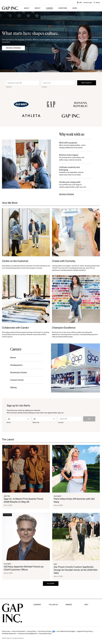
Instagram (53, 612)
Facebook (52, 604)
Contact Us (88, 612)
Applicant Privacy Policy (85, 631)
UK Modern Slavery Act (9, 634)
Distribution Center (18, 373)
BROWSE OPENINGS (67, 194)
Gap (67, 608)
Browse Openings (13, 48)
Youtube (52, 616)
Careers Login (88, 2)
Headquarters (16, 365)
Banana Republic (72, 612)
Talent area (36, 422)
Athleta (68, 616)
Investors (63, 8)
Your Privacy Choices (45, 631)
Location (44, 87)
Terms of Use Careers (19, 631)
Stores (13, 358)
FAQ (86, 604)
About (27, 8)
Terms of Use (6, 631)
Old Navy (58, 498)
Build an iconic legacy (74, 157)
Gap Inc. (7, 497)
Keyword (9, 87)
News (75, 8)
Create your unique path (74, 185)
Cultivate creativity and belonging (74, 171)
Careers (49, 8)
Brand (9, 422)
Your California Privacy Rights (66, 631)
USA (79, 3)
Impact (38, 8)
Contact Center (17, 380)
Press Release (7, 448)
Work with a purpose (74, 145)
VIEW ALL (13, 387)
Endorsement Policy (45, 634)
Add (89, 419)
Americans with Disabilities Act (28, 634)
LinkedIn (52, 619)
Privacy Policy (32, 631)
